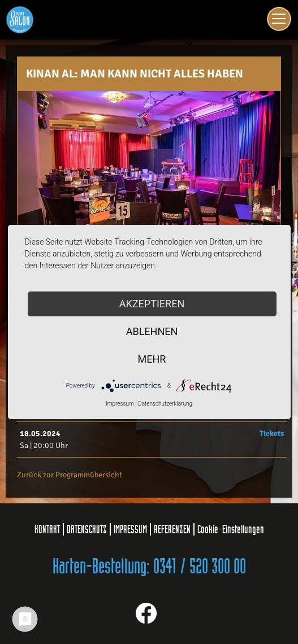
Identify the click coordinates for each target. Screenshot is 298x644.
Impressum (120, 404)
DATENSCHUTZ (87, 529)
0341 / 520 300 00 (200, 567)
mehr (152, 359)
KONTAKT (47, 529)
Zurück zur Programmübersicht (70, 475)
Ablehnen (152, 331)
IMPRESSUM (130, 529)
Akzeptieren (152, 304)
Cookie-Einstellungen (231, 529)
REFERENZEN (172, 529)
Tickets (272, 434)
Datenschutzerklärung (165, 404)
